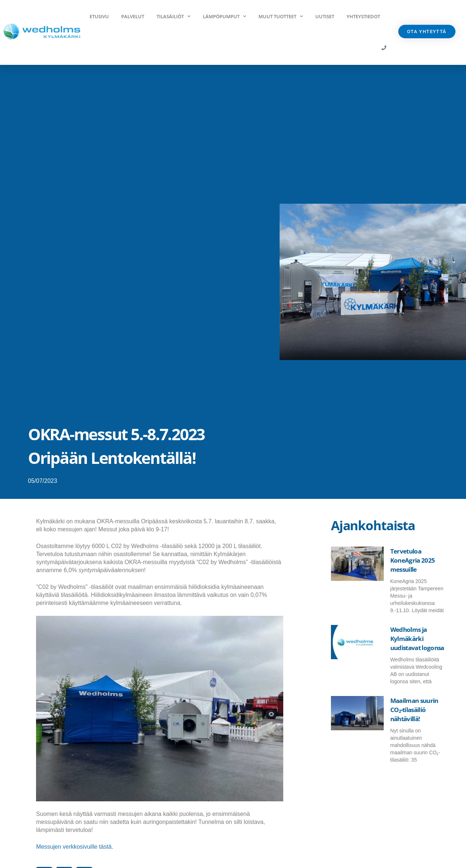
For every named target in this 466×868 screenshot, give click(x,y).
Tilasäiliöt (173, 16)
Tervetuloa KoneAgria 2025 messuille (412, 560)
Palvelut (133, 16)
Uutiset (325, 16)
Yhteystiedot (363, 16)
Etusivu (99, 16)
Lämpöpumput (224, 16)
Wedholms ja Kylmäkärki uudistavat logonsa (417, 639)
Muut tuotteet (281, 16)
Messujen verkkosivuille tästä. (75, 847)
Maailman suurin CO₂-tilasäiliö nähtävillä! (414, 710)
